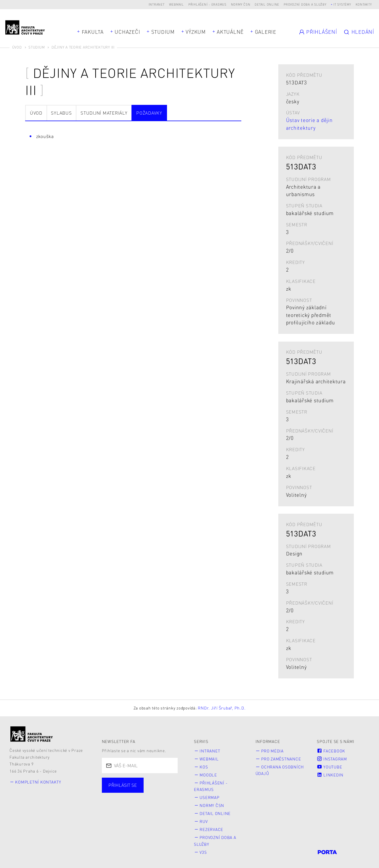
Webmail (176, 4)
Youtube (329, 766)
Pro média (273, 751)
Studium (163, 32)
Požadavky (149, 113)
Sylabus (61, 113)
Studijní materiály (104, 113)
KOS (204, 766)
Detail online (267, 4)
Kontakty (364, 4)
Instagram (332, 759)
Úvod (17, 47)
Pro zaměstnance (281, 759)
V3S (203, 850)
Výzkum (196, 32)
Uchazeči (127, 32)
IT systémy (342, 4)
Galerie (266, 32)
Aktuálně (230, 32)
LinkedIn (330, 774)
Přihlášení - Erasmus (207, 4)
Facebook (331, 751)
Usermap (210, 796)
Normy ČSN (241, 4)
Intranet (157, 4)
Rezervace (212, 828)
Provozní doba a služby (305, 4)
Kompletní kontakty (39, 782)
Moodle (209, 774)
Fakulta (93, 32)
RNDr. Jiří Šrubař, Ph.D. (222, 708)
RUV (204, 820)
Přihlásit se (123, 785)
